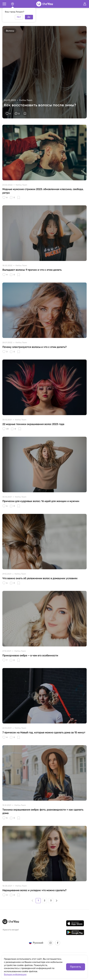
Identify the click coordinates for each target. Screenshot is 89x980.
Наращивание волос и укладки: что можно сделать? (34, 890)
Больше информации (15, 974)
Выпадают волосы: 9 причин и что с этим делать (32, 270)
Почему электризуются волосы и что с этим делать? (34, 347)
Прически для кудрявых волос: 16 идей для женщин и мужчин (41, 501)
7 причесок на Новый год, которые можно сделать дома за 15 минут (44, 733)
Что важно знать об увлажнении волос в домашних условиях (40, 578)
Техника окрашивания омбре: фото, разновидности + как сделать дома (43, 811)
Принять (76, 967)
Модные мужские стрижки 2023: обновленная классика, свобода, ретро (43, 191)
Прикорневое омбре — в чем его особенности (30, 656)
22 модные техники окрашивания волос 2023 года (33, 424)
